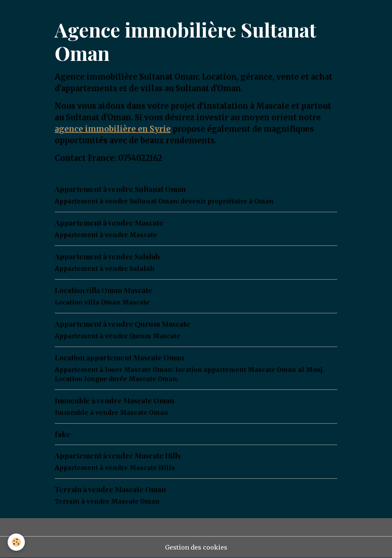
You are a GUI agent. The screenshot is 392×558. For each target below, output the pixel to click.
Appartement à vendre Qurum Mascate (122, 324)
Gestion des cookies (196, 547)
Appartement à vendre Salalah (107, 256)
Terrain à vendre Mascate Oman (110, 489)
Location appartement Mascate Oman (119, 357)
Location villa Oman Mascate (104, 290)
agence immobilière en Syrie (113, 129)
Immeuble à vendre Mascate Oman (114, 400)
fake (63, 434)
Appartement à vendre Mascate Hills (118, 455)
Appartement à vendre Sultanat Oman (120, 189)
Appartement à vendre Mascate (109, 223)
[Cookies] (16, 542)
